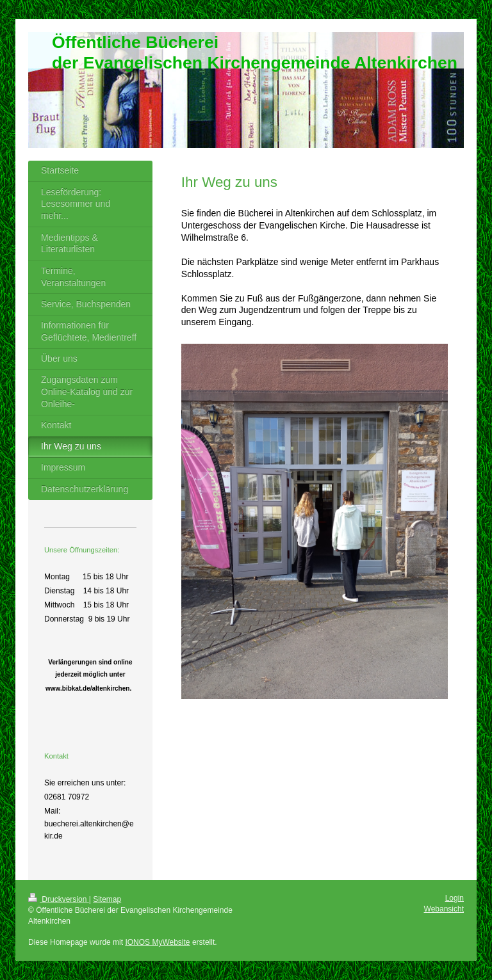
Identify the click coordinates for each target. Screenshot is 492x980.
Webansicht (444, 909)
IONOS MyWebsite (157, 942)
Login (455, 898)
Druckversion (59, 899)
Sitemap (107, 899)
